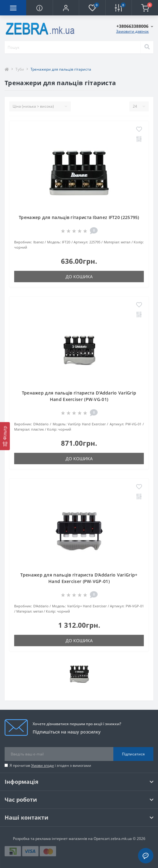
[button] (66, 8)
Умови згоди (43, 765)
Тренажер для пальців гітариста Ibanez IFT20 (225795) (79, 217)
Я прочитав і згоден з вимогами (50, 765)
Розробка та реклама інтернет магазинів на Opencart (61, 839)
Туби (20, 69)
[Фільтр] (5, 436)
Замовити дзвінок (132, 31)
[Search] (147, 47)
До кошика (79, 277)
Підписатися (133, 754)
